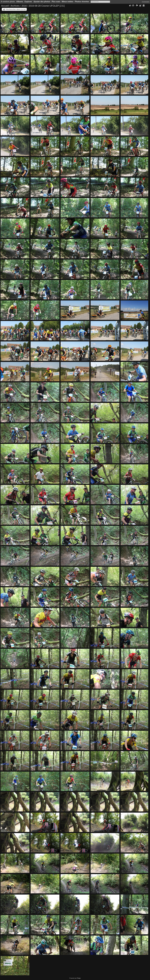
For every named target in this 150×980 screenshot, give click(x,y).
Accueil (5, 6)
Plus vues (56, 2)
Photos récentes (82, 2)
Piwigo (79, 978)
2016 (24, 6)
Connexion (146, 2)
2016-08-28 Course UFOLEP (44, 6)
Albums (20, 2)
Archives (15, 6)
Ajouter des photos (42, 2)
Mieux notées (68, 2)
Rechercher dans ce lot (16, 9)
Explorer (28, 2)
